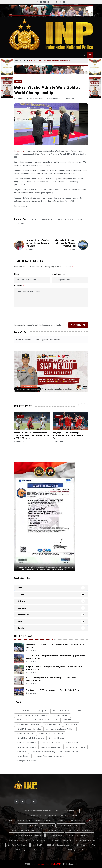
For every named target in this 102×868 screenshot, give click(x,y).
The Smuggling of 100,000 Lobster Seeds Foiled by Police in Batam (53, 690)
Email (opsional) (59, 274)
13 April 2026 (58, 441)
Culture (21, 595)
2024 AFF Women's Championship (28, 725)
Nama (17, 274)
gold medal (20, 224)
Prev (30, 249)
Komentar (19, 286)
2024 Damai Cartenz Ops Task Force (51, 734)
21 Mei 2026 (31, 651)
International (23, 615)
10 (54, 711)
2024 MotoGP (21, 752)
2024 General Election (56, 738)
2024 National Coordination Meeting (43, 752)
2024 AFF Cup (68, 720)
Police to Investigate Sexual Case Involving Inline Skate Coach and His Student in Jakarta (54, 679)
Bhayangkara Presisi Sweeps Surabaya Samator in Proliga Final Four (68, 435)
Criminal (21, 588)
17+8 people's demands (60, 715)
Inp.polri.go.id (19, 151)
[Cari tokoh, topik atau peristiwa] (84, 55)
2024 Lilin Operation (72, 743)
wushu (35, 219)
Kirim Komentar (78, 325)
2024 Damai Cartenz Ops (25, 734)
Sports (18, 82)
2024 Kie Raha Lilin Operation (26, 743)
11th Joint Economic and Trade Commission (32, 715)
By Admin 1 (19, 99)
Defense (22, 601)
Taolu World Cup (48, 219)
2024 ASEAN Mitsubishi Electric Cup (29, 729)
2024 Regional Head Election (26, 761)
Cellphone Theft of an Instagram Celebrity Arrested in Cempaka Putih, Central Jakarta (54, 668)
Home (17, 60)
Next (72, 249)
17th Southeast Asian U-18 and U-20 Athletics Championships (37, 720)
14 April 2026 (19, 441)
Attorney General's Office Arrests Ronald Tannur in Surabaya (38, 243)
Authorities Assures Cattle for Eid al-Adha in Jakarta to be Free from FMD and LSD (56, 646)
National (21, 621)
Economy (22, 608)
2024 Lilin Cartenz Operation (51, 743)
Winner (81, 219)
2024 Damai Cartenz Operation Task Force (60, 729)
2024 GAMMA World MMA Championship (30, 738)
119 (80, 711)
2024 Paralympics (23, 756)
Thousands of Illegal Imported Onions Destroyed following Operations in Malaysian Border (56, 657)
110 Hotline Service (67, 711)
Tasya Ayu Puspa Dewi (66, 219)
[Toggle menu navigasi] (90, 55)
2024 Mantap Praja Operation (75, 747)
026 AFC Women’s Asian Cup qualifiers (35, 711)
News (24, 60)
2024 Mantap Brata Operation (26, 747)
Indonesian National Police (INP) (49, 864)
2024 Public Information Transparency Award (49, 756)
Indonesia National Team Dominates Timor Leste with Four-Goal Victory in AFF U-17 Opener (31, 435)
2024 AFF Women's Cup (52, 725)
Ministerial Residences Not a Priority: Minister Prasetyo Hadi (65, 243)
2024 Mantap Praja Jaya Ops (51, 747)
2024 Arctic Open (71, 725)
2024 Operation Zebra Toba (69, 752)
